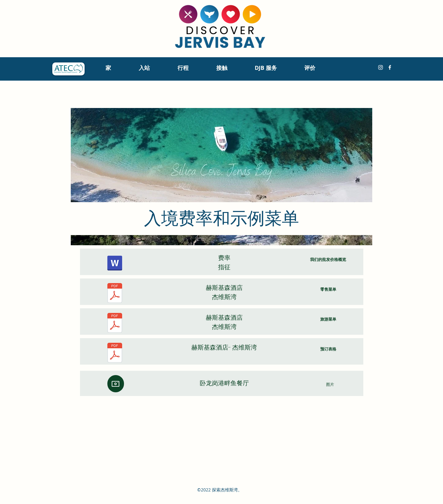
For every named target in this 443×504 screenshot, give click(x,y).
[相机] (116, 384)
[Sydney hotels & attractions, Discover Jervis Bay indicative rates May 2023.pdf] (115, 264)
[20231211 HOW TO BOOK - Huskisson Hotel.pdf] (115, 353)
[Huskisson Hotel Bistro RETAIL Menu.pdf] (115, 294)
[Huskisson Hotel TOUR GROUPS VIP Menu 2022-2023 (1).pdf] (115, 324)
